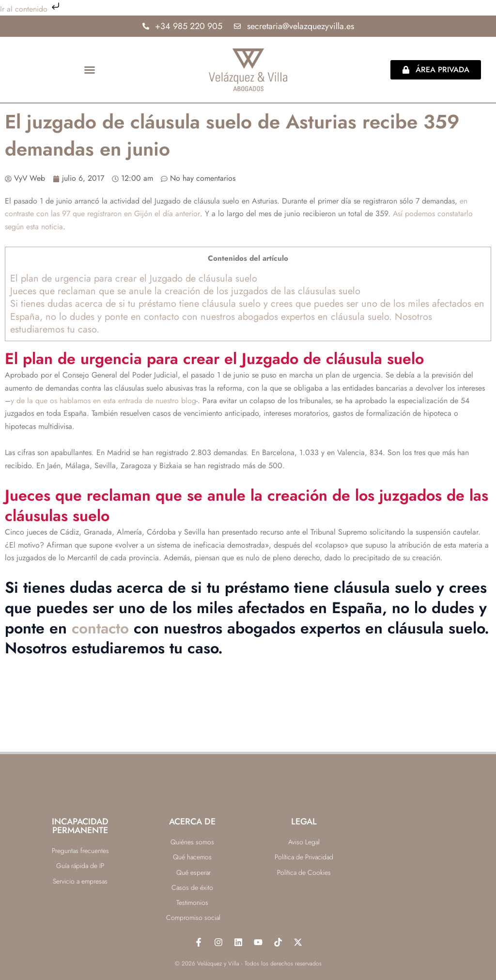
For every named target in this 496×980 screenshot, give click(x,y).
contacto (101, 628)
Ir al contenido (31, 9)
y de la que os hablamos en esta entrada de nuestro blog (103, 401)
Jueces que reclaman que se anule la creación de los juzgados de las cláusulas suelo (185, 291)
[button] (89, 70)
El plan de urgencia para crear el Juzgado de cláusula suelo (134, 278)
